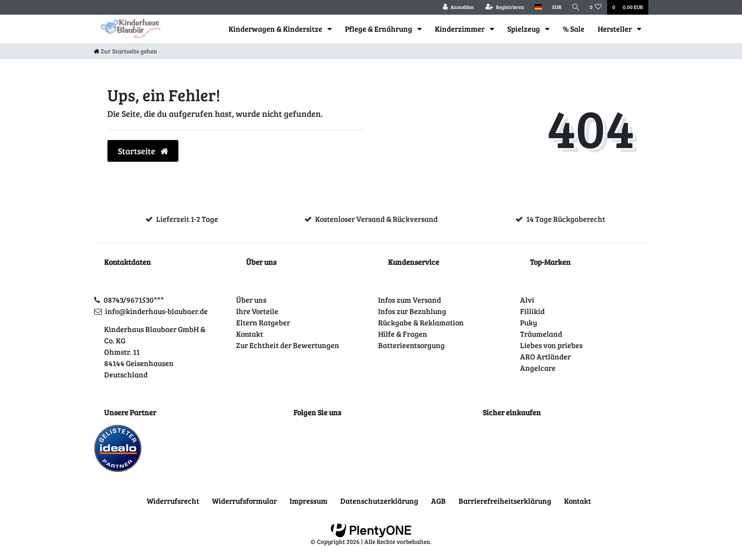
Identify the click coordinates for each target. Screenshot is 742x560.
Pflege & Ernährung (379, 29)
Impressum (309, 501)
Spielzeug (524, 29)
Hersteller (615, 29)
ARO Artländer (545, 356)
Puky (529, 322)
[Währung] (555, 7)
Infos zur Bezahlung (412, 311)
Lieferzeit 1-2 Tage (187, 219)
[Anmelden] (457, 7)
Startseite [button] (143, 151)
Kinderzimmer (460, 29)
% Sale (574, 29)
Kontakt (250, 334)
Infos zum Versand (410, 300)
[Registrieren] (503, 7)
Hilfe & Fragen (403, 334)
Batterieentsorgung (411, 345)
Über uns (251, 300)
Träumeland (541, 334)
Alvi (527, 300)
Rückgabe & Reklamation (421, 322)
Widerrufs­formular (244, 501)
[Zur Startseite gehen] (125, 51)
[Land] (536, 7)
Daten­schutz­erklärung (379, 501)
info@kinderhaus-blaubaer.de (156, 311)
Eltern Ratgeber (263, 322)
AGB (438, 501)
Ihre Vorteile (257, 311)
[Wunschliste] (596, 7)
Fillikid (532, 311)
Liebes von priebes (551, 345)
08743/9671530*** (134, 300)
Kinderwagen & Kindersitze (276, 29)
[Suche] (575, 7)
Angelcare (538, 368)
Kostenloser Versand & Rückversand (376, 219)
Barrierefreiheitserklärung (505, 501)
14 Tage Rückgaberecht (566, 219)
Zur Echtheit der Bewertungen (288, 345)
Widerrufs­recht (173, 501)
